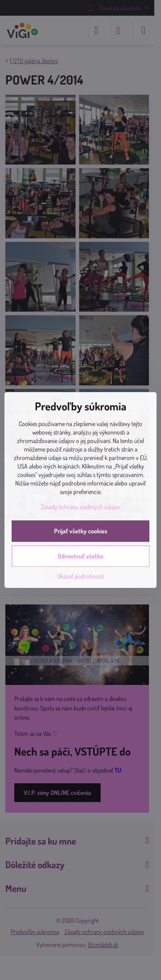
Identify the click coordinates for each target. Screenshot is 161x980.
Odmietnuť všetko (80, 556)
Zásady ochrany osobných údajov (80, 507)
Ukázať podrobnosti (81, 576)
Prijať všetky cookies (81, 531)
